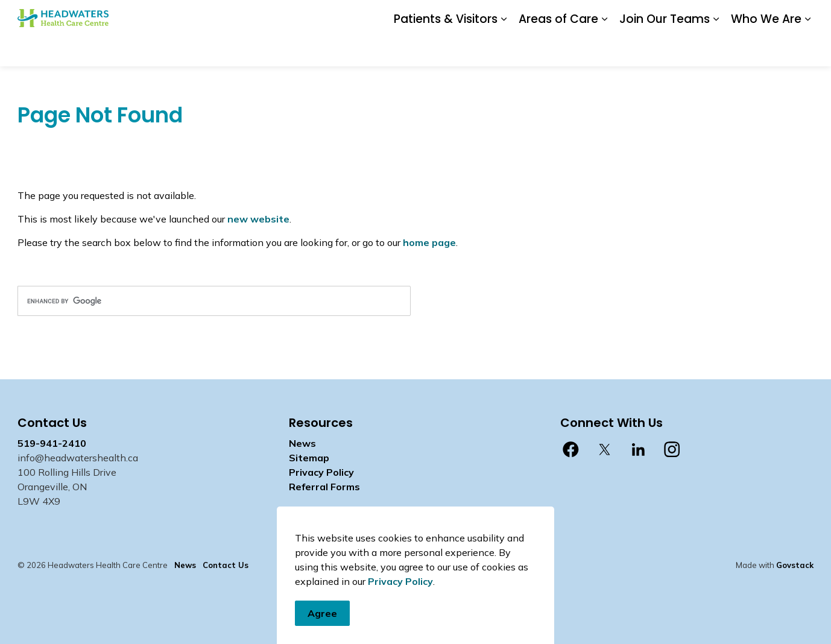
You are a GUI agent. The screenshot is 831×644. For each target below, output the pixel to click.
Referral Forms (324, 487)
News (521, 16)
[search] (214, 301)
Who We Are (766, 49)
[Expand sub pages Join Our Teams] (716, 50)
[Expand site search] (801, 17)
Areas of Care (558, 49)
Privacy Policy (400, 614)
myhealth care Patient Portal (718, 16)
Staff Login (623, 16)
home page (429, 242)
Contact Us (567, 16)
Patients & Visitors (446, 49)
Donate (483, 16)
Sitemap (309, 458)
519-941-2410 (52, 443)
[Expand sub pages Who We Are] (807, 50)
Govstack (795, 565)
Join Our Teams (665, 49)
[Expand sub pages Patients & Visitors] (504, 50)
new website (258, 219)
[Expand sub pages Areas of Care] (604, 50)
